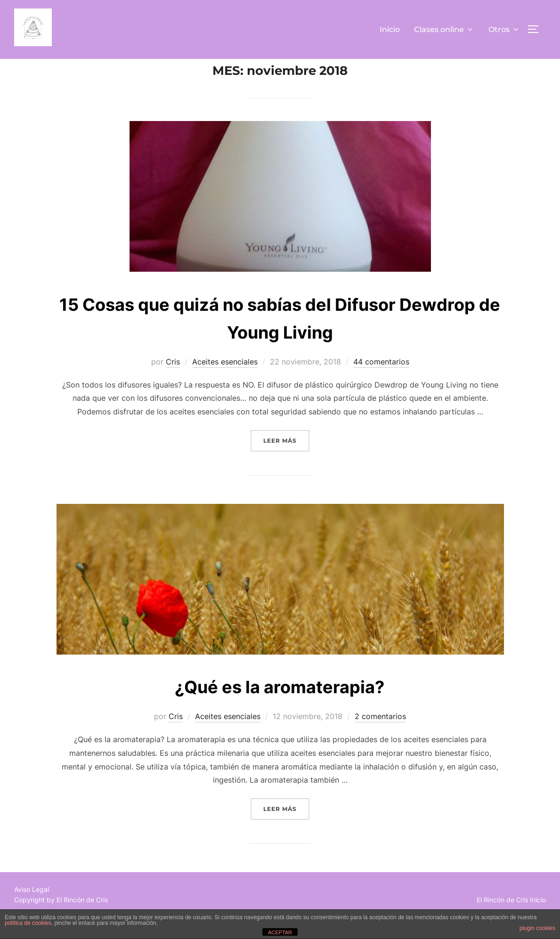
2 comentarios (380, 737)
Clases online (444, 29)
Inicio (390, 29)
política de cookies (28, 923)
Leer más (286, 461)
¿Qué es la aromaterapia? (280, 707)
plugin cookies (537, 928)
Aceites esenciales (225, 383)
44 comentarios (381, 383)
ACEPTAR (280, 932)
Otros (504, 29)
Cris (173, 383)
